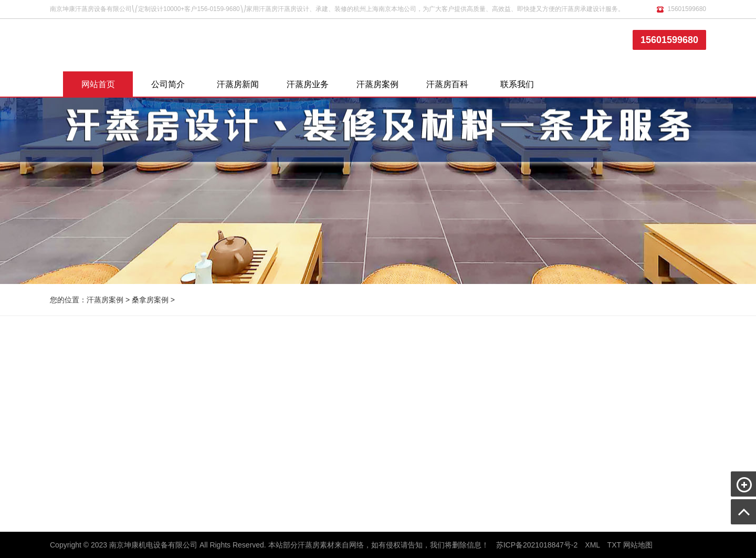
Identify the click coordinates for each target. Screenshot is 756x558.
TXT (614, 545)
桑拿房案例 (150, 300)
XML (592, 545)
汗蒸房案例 (377, 84)
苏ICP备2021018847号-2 (537, 545)
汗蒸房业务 (308, 84)
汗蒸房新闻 (238, 84)
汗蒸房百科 (447, 84)
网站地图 (638, 545)
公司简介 (168, 84)
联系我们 (517, 84)
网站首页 (98, 84)
